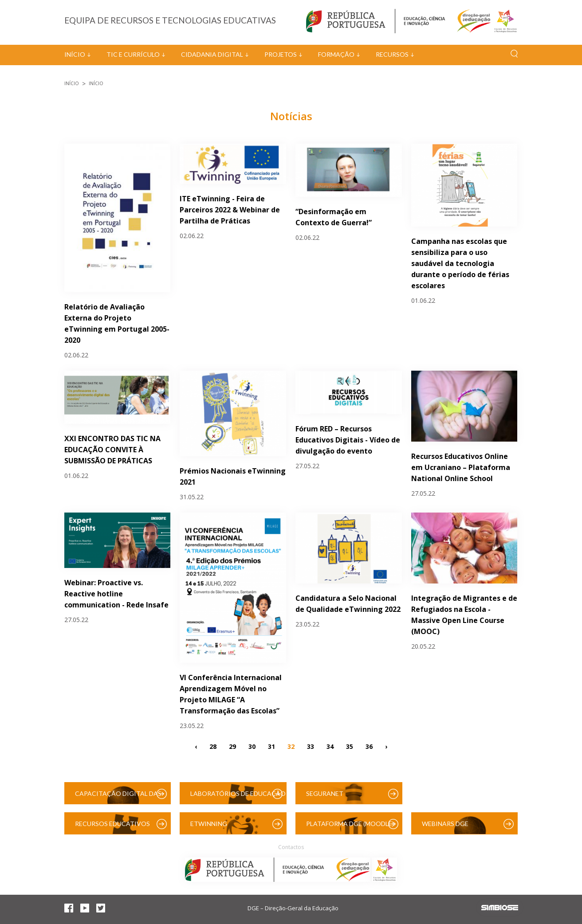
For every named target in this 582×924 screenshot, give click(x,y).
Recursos (392, 54)
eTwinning (209, 824)
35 (350, 746)
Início (75, 54)
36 (369, 746)
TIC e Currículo (133, 54)
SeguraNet (325, 793)
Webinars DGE (445, 824)
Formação (336, 54)
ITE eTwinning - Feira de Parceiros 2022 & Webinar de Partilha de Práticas (230, 210)
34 (330, 746)
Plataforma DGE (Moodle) (350, 824)
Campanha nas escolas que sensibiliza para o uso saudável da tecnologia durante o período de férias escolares (460, 263)
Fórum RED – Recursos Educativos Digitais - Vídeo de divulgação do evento (348, 440)
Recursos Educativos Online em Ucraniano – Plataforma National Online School (461, 467)
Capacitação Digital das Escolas (118, 797)
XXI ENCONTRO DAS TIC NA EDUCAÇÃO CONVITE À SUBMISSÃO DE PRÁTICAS (112, 450)
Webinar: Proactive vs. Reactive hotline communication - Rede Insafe (116, 594)
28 (213, 746)
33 (311, 746)
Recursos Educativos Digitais (112, 827)
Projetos (281, 54)
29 (232, 746)
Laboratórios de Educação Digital (238, 797)
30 (252, 746)
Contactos (291, 847)
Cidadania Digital (212, 54)
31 (271, 746)
